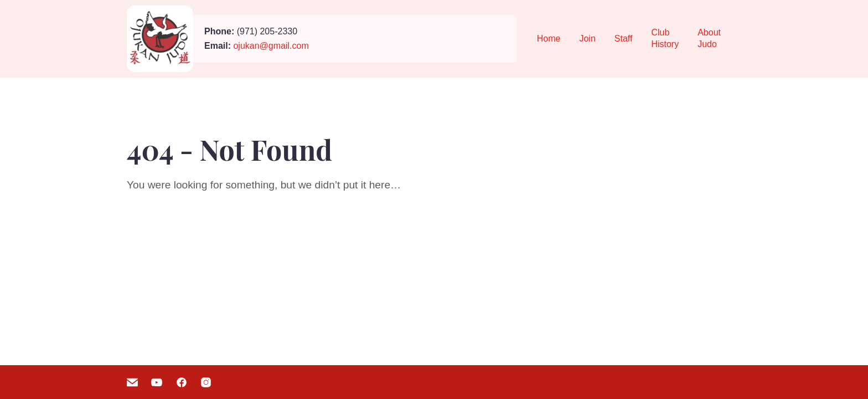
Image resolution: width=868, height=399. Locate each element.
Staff (624, 39)
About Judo (709, 38)
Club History (665, 38)
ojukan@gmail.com (271, 46)
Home (549, 39)
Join (587, 39)
